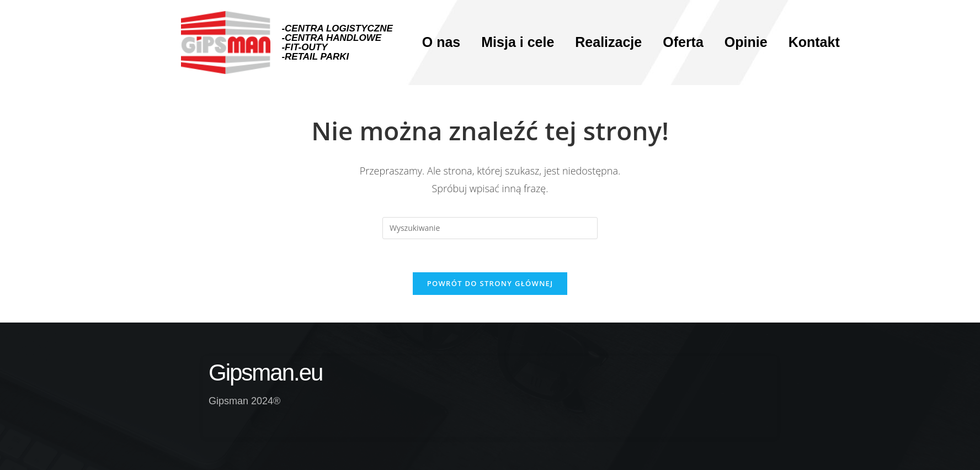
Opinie (746, 42)
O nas (441, 42)
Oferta (683, 42)
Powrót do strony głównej (490, 283)
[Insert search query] (490, 228)
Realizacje (608, 42)
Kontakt (814, 42)
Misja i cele (518, 42)
